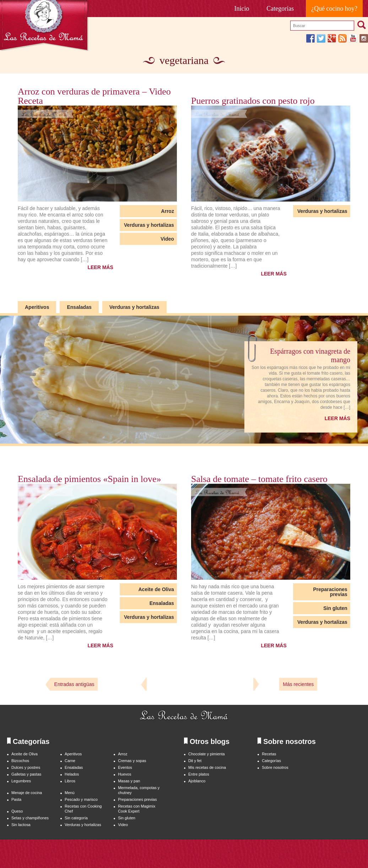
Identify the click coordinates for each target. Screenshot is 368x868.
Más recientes (298, 684)
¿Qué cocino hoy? (334, 9)
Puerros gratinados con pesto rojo (253, 101)
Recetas (269, 754)
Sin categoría (76, 818)
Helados (72, 774)
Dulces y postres (26, 767)
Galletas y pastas (26, 774)
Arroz (167, 211)
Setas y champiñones (30, 818)
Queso (17, 811)
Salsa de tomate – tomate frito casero (259, 479)
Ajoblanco (197, 781)
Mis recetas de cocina (207, 767)
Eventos (125, 767)
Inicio (242, 9)
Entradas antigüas (74, 684)
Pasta (16, 799)
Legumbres (21, 781)
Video (167, 239)
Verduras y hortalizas (149, 225)
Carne (70, 761)
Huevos (125, 774)
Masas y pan (129, 781)
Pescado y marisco (81, 799)
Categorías (280, 9)
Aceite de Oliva (156, 589)
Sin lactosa (21, 825)
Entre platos (199, 774)
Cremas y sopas (132, 761)
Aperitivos (37, 307)
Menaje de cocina (27, 793)
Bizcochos (20, 761)
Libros (70, 781)
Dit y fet (195, 761)
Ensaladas (79, 307)
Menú (69, 793)
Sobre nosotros (275, 767)
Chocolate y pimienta (207, 754)
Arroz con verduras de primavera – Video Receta (94, 96)
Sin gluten (335, 608)
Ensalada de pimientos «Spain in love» (89, 479)
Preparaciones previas (330, 592)
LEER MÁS (100, 267)
